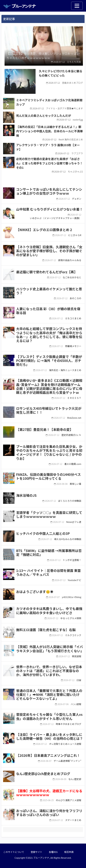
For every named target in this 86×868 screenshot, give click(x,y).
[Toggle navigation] (77, 6)
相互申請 (69, 852)
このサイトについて (14, 852)
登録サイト (36, 852)
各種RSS (53, 852)
